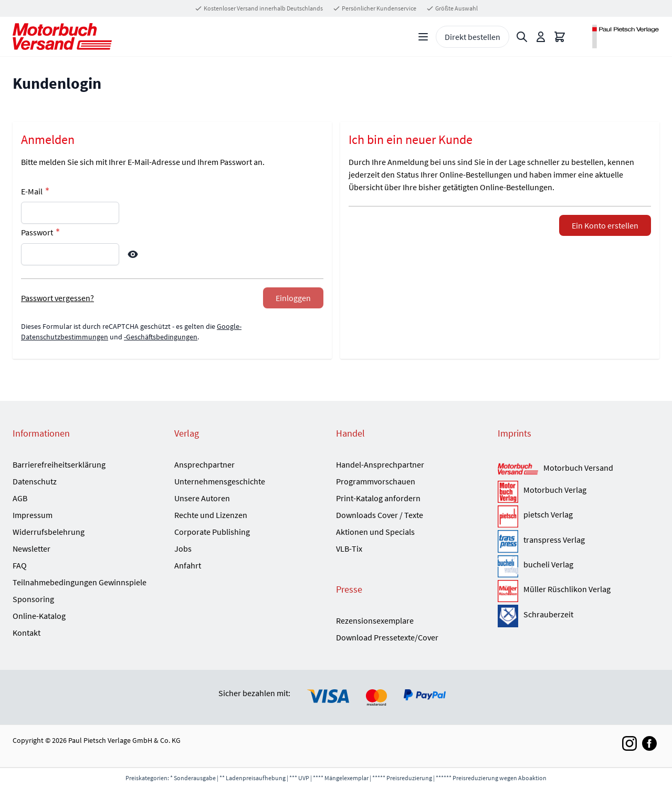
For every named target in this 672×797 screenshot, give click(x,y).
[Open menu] (423, 37)
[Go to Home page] (62, 37)
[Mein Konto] (541, 37)
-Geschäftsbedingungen (161, 337)
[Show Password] (133, 254)
